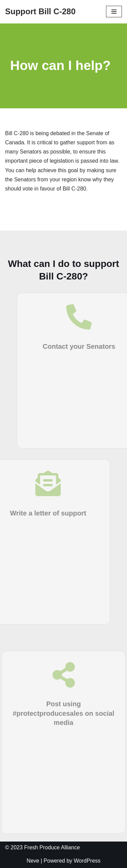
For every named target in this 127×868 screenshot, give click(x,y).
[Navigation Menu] (114, 12)
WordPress (87, 861)
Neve (33, 861)
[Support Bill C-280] (40, 12)
